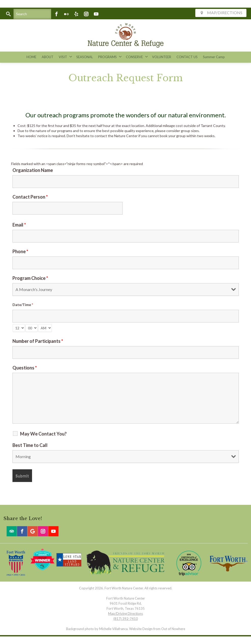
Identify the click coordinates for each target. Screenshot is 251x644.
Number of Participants (38, 341)
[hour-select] (19, 328)
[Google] (33, 531)
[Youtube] (96, 14)
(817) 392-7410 (126, 619)
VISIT (65, 57)
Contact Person (30, 197)
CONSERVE (137, 57)
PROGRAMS (110, 57)
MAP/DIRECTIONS (221, 13)
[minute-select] (32, 328)
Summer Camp (214, 57)
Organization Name (33, 170)
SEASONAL (85, 57)
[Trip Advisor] (12, 531)
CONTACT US (187, 57)
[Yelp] (76, 14)
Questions (25, 368)
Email (19, 225)
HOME (31, 57)
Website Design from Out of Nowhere (157, 629)
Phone (20, 251)
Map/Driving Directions (126, 614)
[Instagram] (86, 14)
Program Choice (30, 278)
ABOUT (48, 57)
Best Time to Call (30, 445)
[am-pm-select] (45, 328)
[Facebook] (56, 14)
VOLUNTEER (162, 57)
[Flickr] (66, 14)
